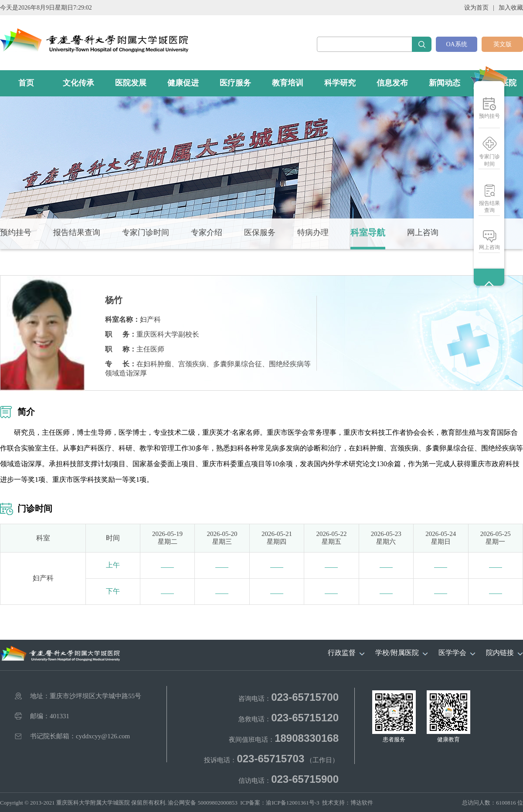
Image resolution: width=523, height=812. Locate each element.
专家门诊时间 (489, 160)
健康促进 (183, 83)
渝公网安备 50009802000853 (202, 803)
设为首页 (476, 8)
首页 (26, 83)
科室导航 (368, 232)
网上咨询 (489, 247)
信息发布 (392, 83)
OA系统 (456, 44)
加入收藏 (511, 8)
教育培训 (288, 83)
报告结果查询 (489, 207)
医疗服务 (235, 83)
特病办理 (313, 232)
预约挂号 (489, 116)
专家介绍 (207, 232)
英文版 (503, 44)
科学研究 (340, 83)
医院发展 (131, 83)
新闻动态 (445, 83)
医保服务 (260, 232)
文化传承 (78, 83)
